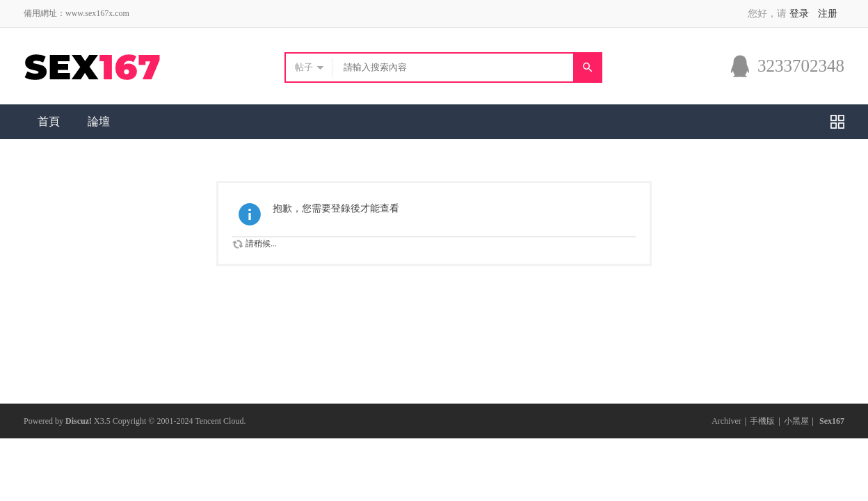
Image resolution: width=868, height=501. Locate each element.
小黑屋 (796, 421)
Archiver (726, 421)
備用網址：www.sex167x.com (77, 13)
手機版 (762, 421)
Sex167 (832, 421)
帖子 (304, 67)
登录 (799, 14)
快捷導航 (837, 122)
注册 (828, 14)
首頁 (49, 121)
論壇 (99, 121)
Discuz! (79, 421)
